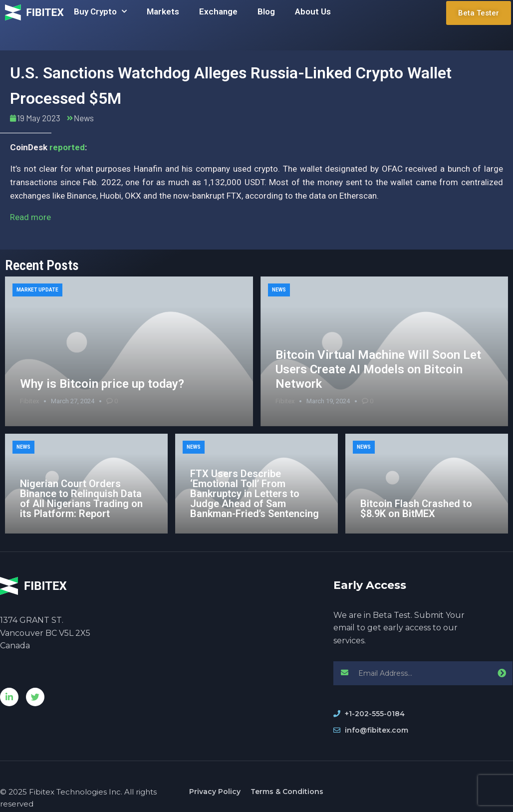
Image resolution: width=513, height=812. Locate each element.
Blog (266, 11)
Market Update (37, 290)
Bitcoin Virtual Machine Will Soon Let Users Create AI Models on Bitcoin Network (378, 369)
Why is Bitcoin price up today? (102, 384)
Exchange (218, 11)
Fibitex (29, 401)
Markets (163, 11)
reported (67, 147)
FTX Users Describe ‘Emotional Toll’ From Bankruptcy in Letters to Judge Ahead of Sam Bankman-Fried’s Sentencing (255, 494)
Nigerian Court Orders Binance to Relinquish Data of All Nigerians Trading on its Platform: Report (81, 499)
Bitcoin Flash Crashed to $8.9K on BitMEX (416, 509)
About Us (313, 11)
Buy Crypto (100, 11)
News (84, 118)
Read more (30, 217)
